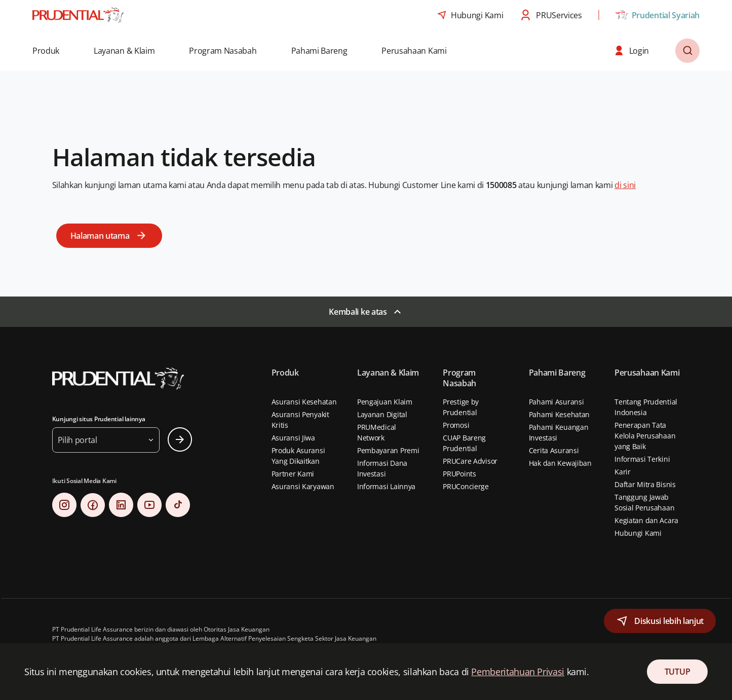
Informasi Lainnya (386, 486)
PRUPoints (459, 474)
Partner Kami (293, 474)
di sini (625, 185)
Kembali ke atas (358, 312)
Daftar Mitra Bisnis (645, 484)
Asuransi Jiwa (293, 438)
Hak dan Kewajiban (560, 463)
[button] (53, 51)
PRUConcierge (466, 486)
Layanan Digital (382, 414)
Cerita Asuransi (554, 450)
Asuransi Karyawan (303, 486)
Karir (623, 472)
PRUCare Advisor (470, 461)
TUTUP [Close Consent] (677, 672)
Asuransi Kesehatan (304, 402)
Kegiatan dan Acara (646, 520)
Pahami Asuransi (556, 402)
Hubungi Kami (638, 533)
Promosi (456, 425)
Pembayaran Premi (388, 450)
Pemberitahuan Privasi (517, 672)
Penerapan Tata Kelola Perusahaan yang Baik (645, 436)
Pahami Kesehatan (560, 414)
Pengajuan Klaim (385, 402)
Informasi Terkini (642, 459)
